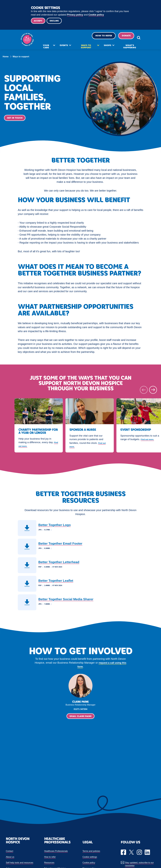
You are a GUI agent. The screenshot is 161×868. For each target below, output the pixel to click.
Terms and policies (91, 852)
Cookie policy (96, 15)
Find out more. (27, 447)
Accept (39, 21)
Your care (50, 49)
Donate (119, 38)
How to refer (97, 38)
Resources (49, 864)
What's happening (125, 49)
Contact (9, 852)
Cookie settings (90, 858)
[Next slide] (153, 391)
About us (10, 858)
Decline (56, 21)
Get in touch (15, 119)
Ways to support (86, 49)
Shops (105, 48)
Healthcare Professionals (56, 852)
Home (6, 57)
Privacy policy (75, 15)
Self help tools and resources (20, 864)
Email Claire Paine (80, 717)
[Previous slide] (144, 391)
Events (66, 48)
